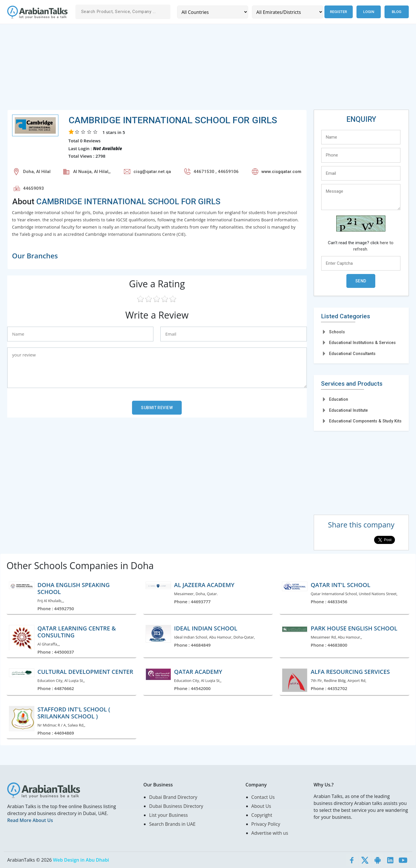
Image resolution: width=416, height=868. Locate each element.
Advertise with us (270, 833)
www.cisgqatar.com (281, 172)
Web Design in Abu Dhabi (81, 860)
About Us (261, 806)
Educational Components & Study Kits (365, 421)
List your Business (168, 815)
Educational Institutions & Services (362, 343)
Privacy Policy (266, 824)
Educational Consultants (352, 354)
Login (369, 12)
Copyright (262, 815)
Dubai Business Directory (176, 806)
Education (339, 399)
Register (338, 12)
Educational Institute (348, 410)
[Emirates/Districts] (287, 12)
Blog (396, 12)
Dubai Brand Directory (173, 797)
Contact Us (263, 797)
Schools (337, 332)
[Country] (213, 12)
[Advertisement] (181, 69)
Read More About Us (30, 820)
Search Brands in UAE (172, 824)
